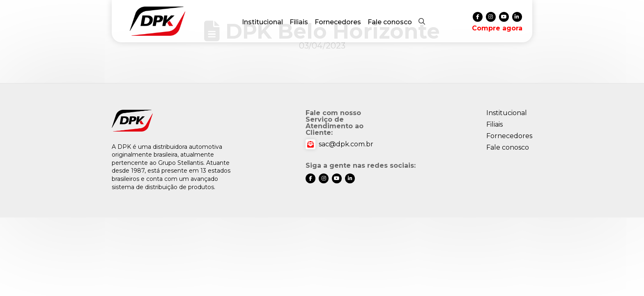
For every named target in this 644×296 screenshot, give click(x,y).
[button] (422, 21)
